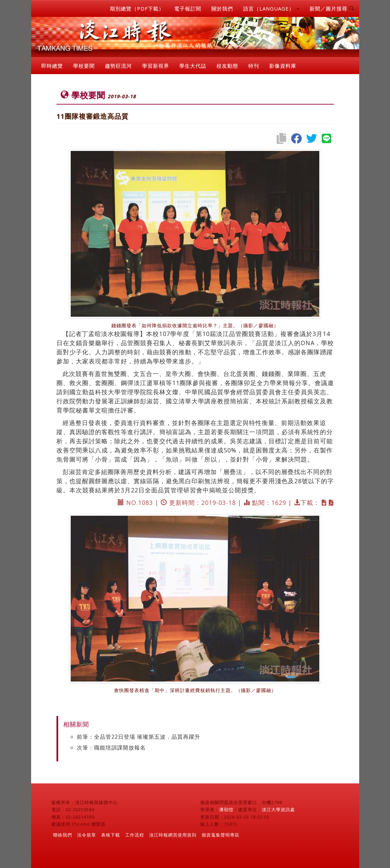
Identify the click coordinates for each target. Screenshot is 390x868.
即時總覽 (52, 66)
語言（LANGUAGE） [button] (271, 8)
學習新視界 (156, 66)
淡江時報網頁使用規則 (173, 835)
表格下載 (111, 835)
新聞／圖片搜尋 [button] (332, 8)
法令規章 (87, 835)
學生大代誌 (193, 66)
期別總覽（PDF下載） (137, 8)
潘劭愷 (226, 809)
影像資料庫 (283, 66)
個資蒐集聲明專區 (221, 835)
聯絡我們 (63, 835)
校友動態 (227, 66)
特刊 (254, 66)
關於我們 (222, 8)
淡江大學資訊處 (278, 809)
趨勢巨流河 (118, 66)
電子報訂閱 (188, 8)
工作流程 (135, 835)
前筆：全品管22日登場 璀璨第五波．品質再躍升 (139, 737)
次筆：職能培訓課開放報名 (111, 748)
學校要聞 (84, 66)
